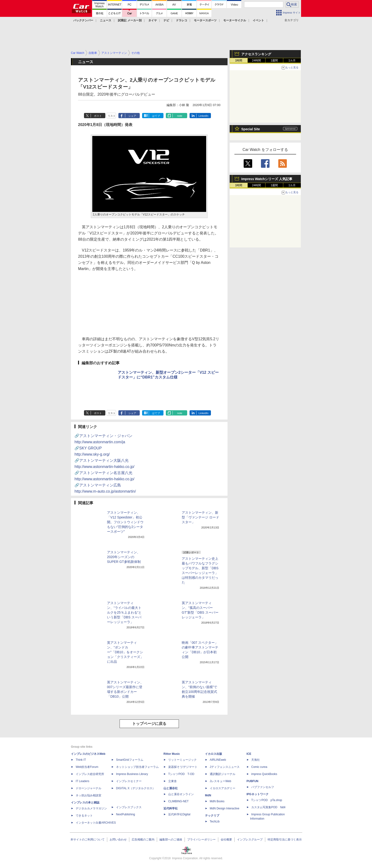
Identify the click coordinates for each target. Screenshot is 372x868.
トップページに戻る (149, 724)
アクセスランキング (256, 54)
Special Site (251, 129)
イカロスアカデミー (223, 788)
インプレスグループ (250, 840)
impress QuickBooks (264, 774)
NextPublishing (126, 814)
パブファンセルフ (263, 787)
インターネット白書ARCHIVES (96, 823)
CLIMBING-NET (178, 801)
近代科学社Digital (179, 814)
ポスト (98, 116)
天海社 (256, 760)
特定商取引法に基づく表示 (285, 840)
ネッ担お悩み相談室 (88, 795)
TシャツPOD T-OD (181, 774)
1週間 (274, 61)
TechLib (215, 821)
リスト (112, 116)
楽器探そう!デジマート (183, 767)
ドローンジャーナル (88, 788)
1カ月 (292, 61)
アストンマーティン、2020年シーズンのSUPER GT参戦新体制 (124, 557)
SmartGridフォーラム (130, 760)
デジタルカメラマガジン (91, 808)
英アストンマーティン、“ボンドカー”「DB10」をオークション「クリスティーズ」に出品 (125, 652)
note (180, 116)
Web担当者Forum (87, 767)
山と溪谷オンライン (181, 794)
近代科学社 (171, 808)
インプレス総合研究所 (90, 774)
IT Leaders (82, 781)
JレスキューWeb (220, 781)
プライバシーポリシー (201, 840)
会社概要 (226, 840)
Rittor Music (172, 754)
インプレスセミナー (129, 781)
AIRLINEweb (218, 760)
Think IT (81, 760)
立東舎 (172, 781)
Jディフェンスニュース (225, 767)
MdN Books (217, 801)
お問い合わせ (118, 840)
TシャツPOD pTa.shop (267, 800)
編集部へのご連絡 (171, 840)
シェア (132, 116)
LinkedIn (204, 116)
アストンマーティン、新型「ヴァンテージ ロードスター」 (200, 517)
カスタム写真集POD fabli (268, 807)
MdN (208, 795)
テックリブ (212, 816)
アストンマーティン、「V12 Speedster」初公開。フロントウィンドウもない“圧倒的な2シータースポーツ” (125, 522)
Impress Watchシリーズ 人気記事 (267, 179)
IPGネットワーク (258, 794)
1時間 (239, 61)
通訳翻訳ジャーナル (223, 774)
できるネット (84, 816)
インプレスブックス (129, 807)
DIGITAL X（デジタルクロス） (136, 788)
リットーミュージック (182, 760)
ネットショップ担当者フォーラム (137, 767)
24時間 (256, 61)
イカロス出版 (214, 754)
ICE (249, 754)
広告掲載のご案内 (143, 840)
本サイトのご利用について (88, 840)
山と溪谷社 (171, 788)
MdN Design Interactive (225, 808)
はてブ (156, 116)
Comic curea (259, 767)
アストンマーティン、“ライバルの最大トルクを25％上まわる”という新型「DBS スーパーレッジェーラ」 (124, 612)
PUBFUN (252, 781)
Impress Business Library (132, 774)
